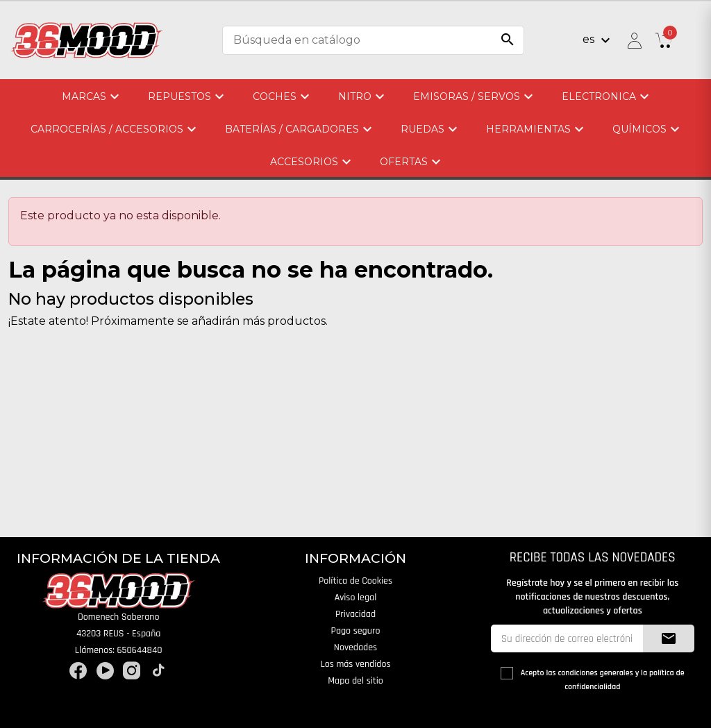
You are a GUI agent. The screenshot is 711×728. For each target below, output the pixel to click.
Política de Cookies (355, 581)
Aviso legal (356, 598)
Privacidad (355, 614)
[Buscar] (373, 40)
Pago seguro (356, 631)
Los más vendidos (355, 664)
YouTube (105, 671)
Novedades (355, 647)
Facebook (78, 671)
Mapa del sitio (355, 681)
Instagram (132, 671)
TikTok (159, 671)
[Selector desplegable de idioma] (598, 40)
